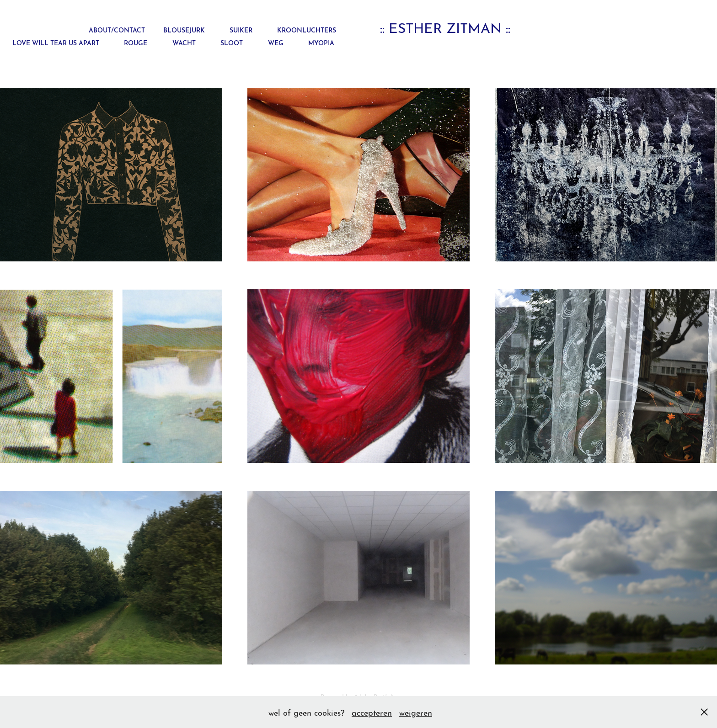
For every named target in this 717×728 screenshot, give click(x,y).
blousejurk (184, 29)
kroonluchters (307, 29)
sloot (232, 42)
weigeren (416, 712)
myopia (321, 42)
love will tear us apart (56, 42)
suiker (241, 29)
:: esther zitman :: (445, 27)
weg (276, 42)
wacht (184, 42)
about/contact (117, 29)
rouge (136, 42)
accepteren (372, 712)
